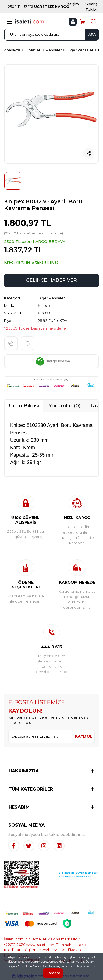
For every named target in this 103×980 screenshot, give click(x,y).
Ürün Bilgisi (24, 406)
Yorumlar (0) (65, 406)
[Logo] (30, 21)
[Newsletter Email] (41, 736)
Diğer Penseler (51, 298)
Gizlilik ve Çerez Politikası (37, 966)
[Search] (51, 35)
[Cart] (82, 22)
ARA (92, 34)
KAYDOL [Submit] (84, 736)
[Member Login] (73, 22)
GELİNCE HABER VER (51, 280)
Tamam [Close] (53, 973)
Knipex (44, 305)
